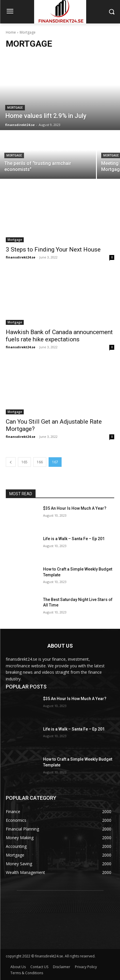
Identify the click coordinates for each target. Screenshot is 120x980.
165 (24, 462)
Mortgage (15, 108)
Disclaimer (62, 967)
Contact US (39, 967)
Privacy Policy (86, 967)
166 (40, 462)
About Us (18, 967)
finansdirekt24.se (21, 257)
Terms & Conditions (27, 973)
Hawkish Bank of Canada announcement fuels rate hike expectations (59, 336)
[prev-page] (11, 462)
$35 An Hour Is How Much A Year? (75, 508)
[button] (111, 12)
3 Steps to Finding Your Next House (53, 249)
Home (11, 32)
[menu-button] (10, 12)
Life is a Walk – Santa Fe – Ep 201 (74, 539)
